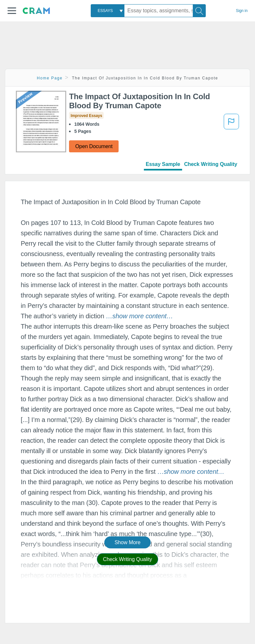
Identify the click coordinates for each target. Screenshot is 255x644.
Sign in (242, 11)
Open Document (94, 146)
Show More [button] (127, 542)
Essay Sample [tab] (163, 164)
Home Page (50, 78)
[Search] (199, 11)
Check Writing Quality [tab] (211, 164)
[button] (12, 11)
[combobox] (108, 11)
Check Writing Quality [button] (127, 559)
